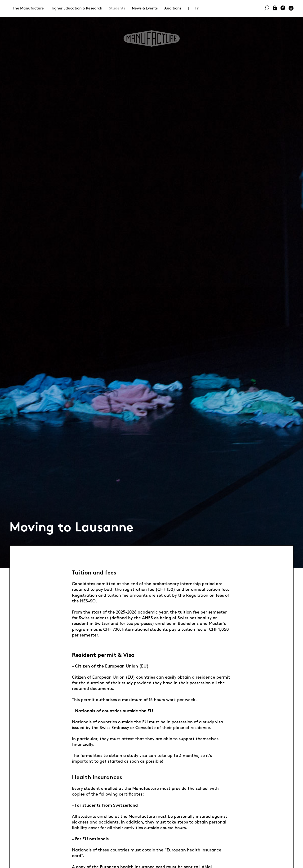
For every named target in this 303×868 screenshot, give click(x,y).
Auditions (173, 8)
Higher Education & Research (76, 8)
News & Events (145, 8)
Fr (197, 8)
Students (117, 8)
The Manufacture (28, 8)
